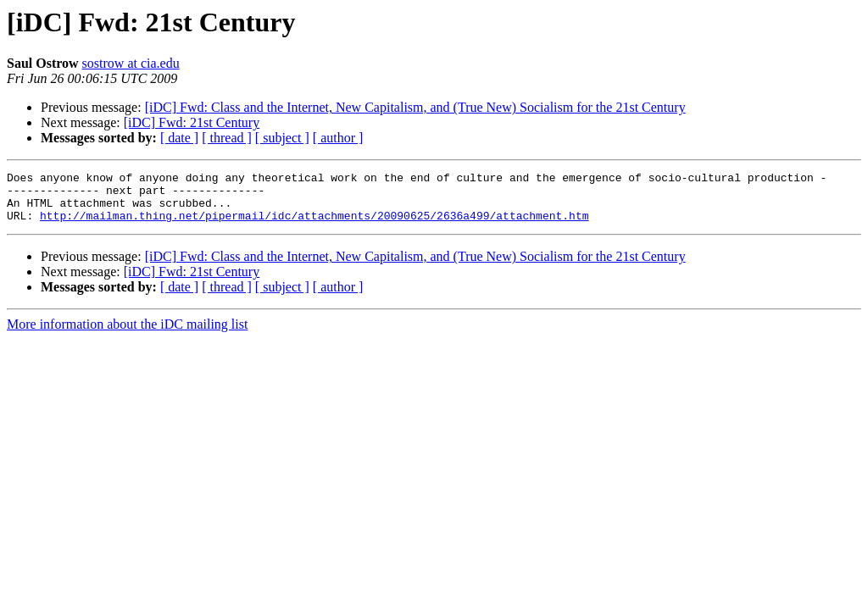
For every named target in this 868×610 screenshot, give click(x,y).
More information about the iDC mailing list (127, 334)
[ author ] (338, 138)
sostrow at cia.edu (131, 63)
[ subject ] (282, 138)
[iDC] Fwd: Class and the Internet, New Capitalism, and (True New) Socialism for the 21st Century (415, 107)
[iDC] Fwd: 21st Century (192, 122)
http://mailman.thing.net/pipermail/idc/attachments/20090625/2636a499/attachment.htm (314, 225)
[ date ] (179, 138)
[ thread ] (227, 138)
